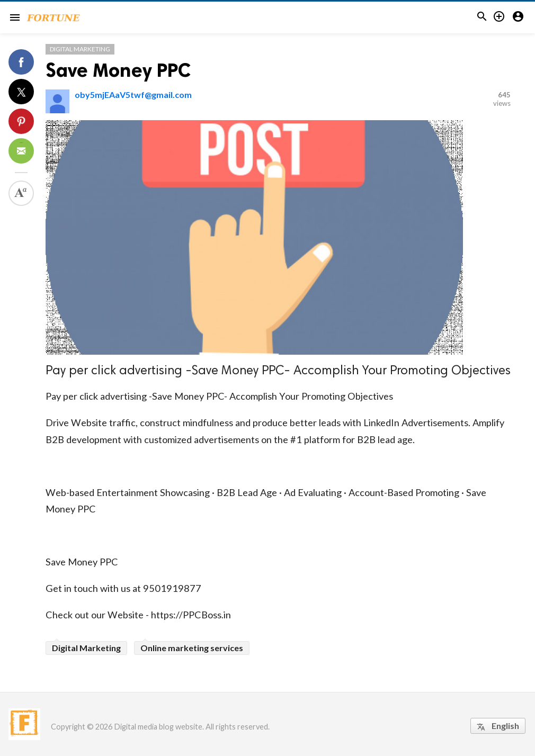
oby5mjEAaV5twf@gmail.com (133, 94)
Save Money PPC (118, 70)
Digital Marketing (80, 49)
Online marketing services (192, 648)
